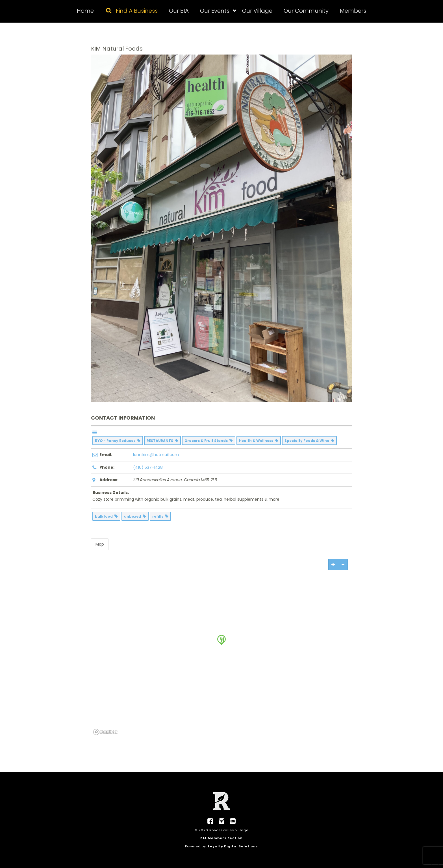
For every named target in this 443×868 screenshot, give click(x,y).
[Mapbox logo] (105, 732)
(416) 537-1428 (148, 467)
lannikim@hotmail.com (156, 455)
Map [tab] (100, 544)
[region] (221, 646)
